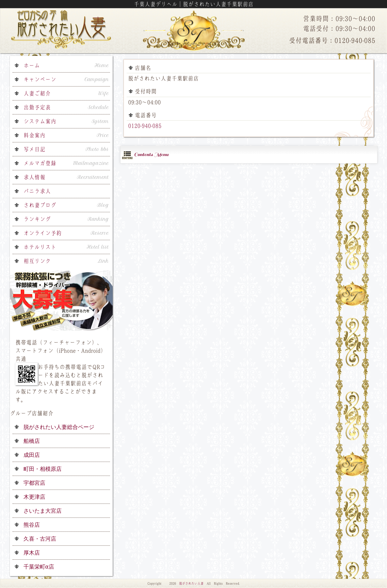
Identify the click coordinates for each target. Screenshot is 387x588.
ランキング (66, 219)
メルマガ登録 (66, 163)
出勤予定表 (66, 107)
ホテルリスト (66, 247)
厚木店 (32, 553)
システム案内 (66, 121)
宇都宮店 (34, 483)
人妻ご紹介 (66, 93)
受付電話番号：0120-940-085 (332, 40)
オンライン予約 (66, 233)
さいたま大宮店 (43, 511)
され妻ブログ (66, 205)
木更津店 (34, 497)
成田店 (32, 455)
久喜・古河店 (40, 539)
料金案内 (66, 135)
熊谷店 (32, 525)
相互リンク (66, 261)
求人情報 (66, 177)
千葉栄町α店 (39, 567)
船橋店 (32, 441)
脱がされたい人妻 (191, 583)
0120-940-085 (145, 126)
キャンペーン (66, 79)
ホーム (66, 65)
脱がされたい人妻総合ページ (59, 427)
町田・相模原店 (43, 469)
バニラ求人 (37, 191)
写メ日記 (66, 149)
